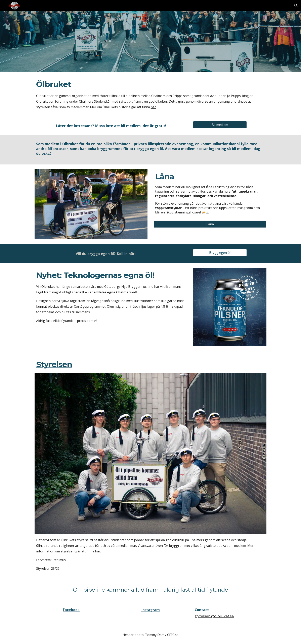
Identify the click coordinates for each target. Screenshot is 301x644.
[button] (296, 6)
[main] (150, 94)
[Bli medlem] (220, 125)
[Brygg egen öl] (220, 253)
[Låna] (210, 224)
